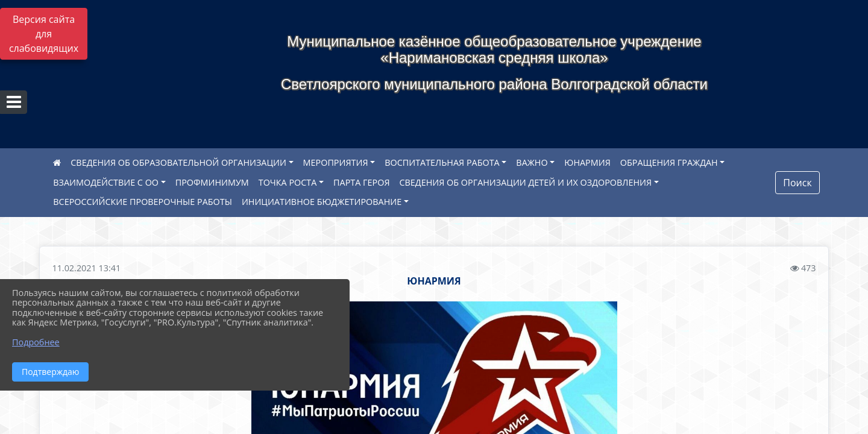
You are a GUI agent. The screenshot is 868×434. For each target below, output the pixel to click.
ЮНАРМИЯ (587, 162)
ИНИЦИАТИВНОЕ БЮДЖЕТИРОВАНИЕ (322, 202)
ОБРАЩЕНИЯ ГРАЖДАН (669, 162)
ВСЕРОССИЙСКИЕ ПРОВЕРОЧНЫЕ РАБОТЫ (143, 202)
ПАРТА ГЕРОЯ (361, 182)
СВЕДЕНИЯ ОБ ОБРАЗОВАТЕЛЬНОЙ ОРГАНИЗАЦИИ (178, 162)
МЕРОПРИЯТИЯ (336, 162)
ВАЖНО (532, 162)
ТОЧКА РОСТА (288, 182)
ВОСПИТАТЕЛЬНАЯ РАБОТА (442, 162)
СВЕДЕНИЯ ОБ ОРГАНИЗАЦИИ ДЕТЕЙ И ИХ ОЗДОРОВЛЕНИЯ (526, 182)
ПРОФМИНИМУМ (212, 182)
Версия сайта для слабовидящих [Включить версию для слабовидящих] (44, 34)
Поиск (797, 183)
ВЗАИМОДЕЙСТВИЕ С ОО (106, 182)
